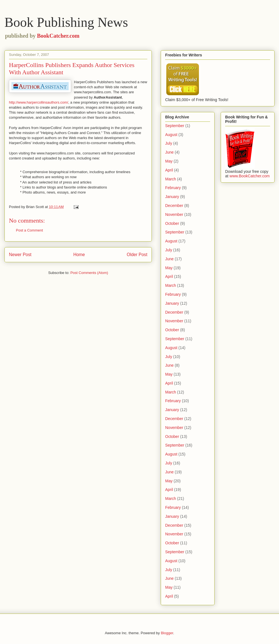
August (171, 135)
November (174, 214)
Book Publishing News (66, 22)
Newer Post (20, 255)
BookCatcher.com (58, 36)
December (174, 206)
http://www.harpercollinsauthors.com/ (39, 102)
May (169, 161)
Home (79, 255)
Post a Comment (29, 230)
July (169, 143)
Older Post (137, 255)
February (173, 188)
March (171, 179)
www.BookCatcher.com (250, 176)
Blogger (167, 633)
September (175, 126)
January (172, 197)
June (169, 152)
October (172, 223)
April (169, 170)
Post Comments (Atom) (89, 273)
